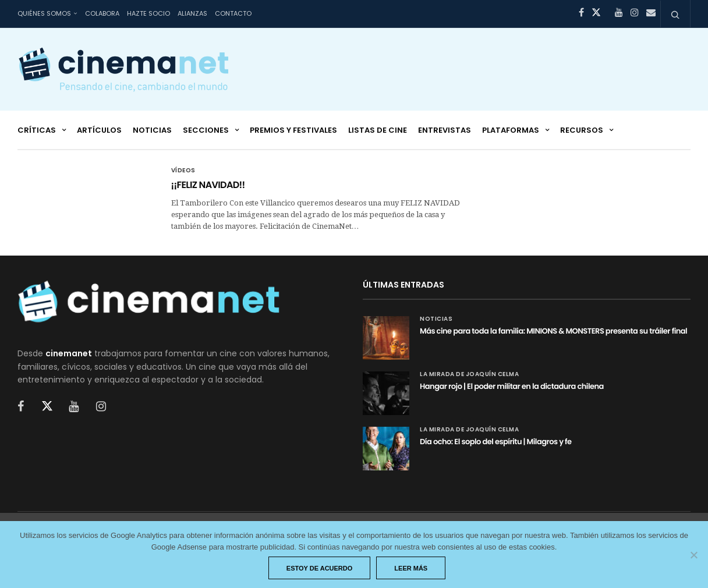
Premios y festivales (293, 130)
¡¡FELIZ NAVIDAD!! (208, 185)
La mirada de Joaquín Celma (469, 374)
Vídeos (183, 171)
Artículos (99, 130)
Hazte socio (148, 13)
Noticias (152, 130)
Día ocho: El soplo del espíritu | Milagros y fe (496, 442)
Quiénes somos (44, 13)
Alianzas (192, 13)
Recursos (582, 130)
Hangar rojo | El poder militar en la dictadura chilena (512, 386)
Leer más (411, 568)
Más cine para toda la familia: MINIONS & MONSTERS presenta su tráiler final (553, 331)
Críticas (37, 130)
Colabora (102, 13)
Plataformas (511, 130)
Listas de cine (378, 130)
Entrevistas (445, 130)
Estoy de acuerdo (320, 568)
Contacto (233, 13)
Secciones (206, 130)
